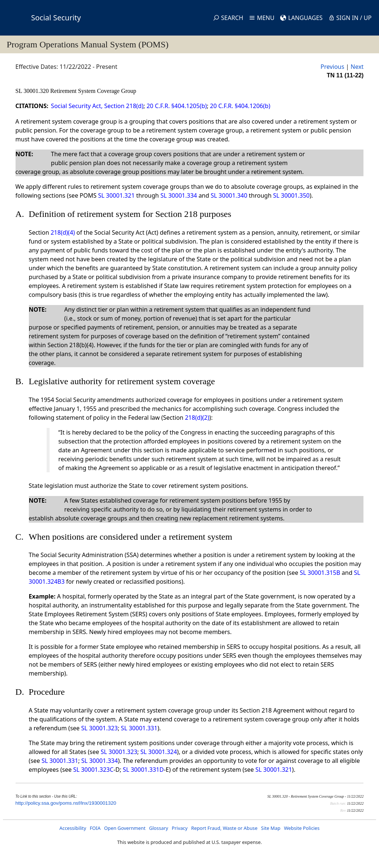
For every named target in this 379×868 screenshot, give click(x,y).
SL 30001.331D (143, 770)
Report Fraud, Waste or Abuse (224, 828)
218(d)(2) (197, 418)
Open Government (125, 828)
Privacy (180, 828)
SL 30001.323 (99, 728)
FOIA (95, 828)
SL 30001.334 (179, 195)
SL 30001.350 (291, 195)
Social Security (56, 18)
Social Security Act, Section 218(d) (97, 106)
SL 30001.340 (229, 195)
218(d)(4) (63, 232)
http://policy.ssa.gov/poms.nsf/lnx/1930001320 (66, 803)
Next (357, 67)
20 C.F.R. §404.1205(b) (177, 106)
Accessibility (73, 828)
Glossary (159, 828)
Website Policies (302, 828)
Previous (332, 67)
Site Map (271, 828)
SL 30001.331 (139, 728)
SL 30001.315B (320, 573)
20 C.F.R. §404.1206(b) (240, 106)
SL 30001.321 (116, 195)
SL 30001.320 (33, 91)
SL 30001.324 (159, 752)
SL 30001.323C (93, 770)
